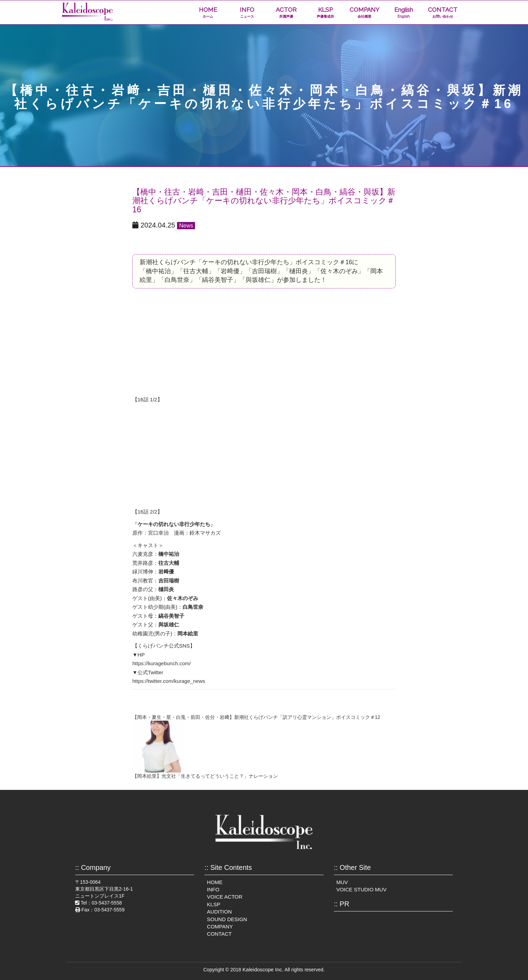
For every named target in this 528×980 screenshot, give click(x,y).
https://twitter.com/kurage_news (169, 681)
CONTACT (443, 13)
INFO (247, 13)
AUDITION (219, 912)
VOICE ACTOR (225, 897)
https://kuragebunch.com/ (161, 663)
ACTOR (286, 13)
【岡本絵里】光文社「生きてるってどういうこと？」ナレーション (205, 776)
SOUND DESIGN (227, 919)
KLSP (325, 13)
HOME (208, 13)
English (403, 13)
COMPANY (364, 13)
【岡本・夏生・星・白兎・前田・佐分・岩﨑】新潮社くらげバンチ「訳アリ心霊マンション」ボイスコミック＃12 (256, 717)
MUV (342, 882)
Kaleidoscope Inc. (263, 969)
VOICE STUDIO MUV (362, 889)
